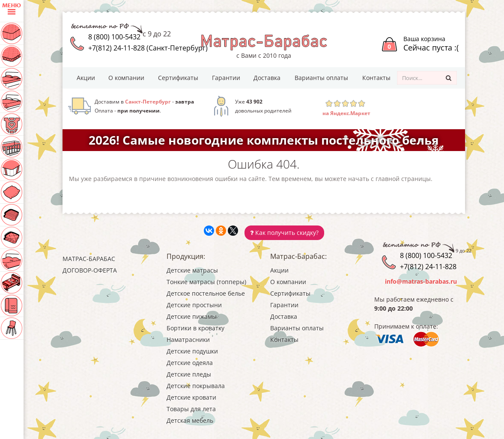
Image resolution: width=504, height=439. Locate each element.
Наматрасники (188, 340)
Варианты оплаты (321, 78)
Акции (86, 78)
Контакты (376, 78)
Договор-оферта (90, 270)
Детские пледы (189, 374)
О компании (126, 78)
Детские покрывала (196, 386)
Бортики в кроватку (195, 328)
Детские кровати (191, 397)
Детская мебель (190, 420)
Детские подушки (192, 351)
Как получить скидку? (284, 233)
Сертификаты (178, 78)
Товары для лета (191, 409)
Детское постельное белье (206, 293)
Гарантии (226, 78)
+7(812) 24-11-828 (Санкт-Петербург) (148, 48)
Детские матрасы (192, 270)
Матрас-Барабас (89, 259)
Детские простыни (194, 305)
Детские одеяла (190, 363)
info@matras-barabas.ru (421, 281)
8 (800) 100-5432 (114, 37)
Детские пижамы (192, 316)
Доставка (267, 78)
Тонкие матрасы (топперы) (206, 282)
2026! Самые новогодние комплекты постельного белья (264, 140)
